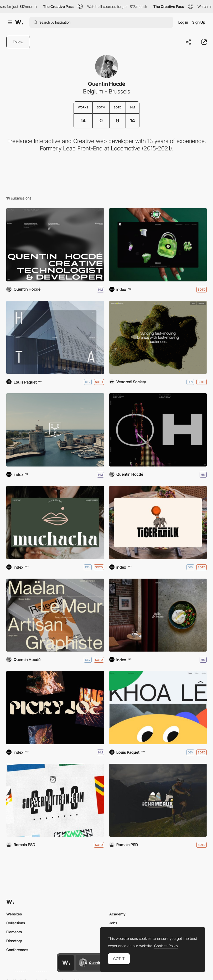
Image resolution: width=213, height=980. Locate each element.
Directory (14, 941)
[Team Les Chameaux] (158, 800)
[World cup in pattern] (55, 800)
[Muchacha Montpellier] (55, 523)
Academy (117, 914)
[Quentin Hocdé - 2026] (55, 245)
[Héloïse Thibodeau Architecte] (55, 337)
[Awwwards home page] (66, 963)
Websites (14, 914)
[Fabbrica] (158, 615)
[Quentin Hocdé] (158, 430)
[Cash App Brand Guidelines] (158, 245)
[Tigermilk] (158, 523)
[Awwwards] (19, 22)
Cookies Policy (166, 946)
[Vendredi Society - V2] (158, 337)
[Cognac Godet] (55, 430)
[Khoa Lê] (158, 708)
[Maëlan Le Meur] (55, 615)
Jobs (113, 923)
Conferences (17, 950)
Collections (16, 923)
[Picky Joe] (55, 708)
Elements (14, 932)
